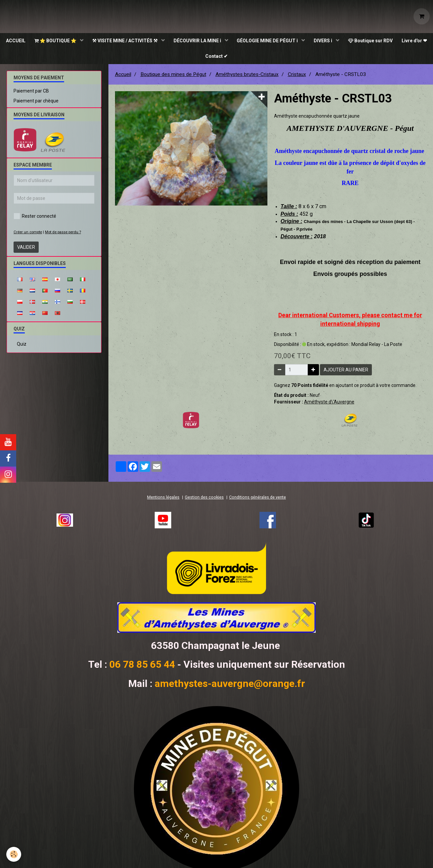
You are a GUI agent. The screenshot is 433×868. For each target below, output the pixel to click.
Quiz (22, 346)
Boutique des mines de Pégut (173, 76)
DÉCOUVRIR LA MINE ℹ (215, 41)
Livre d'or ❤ (200, 58)
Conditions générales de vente (257, 499)
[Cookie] (14, 854)
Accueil (123, 76)
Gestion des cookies (204, 499)
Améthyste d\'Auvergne (329, 404)
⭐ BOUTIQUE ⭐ (71, 41)
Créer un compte (28, 234)
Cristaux (297, 76)
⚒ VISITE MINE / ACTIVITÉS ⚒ (142, 41)
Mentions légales (163, 499)
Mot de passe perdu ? (63, 234)
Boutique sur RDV (391, 41)
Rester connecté (35, 218)
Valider (26, 249)
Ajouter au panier (346, 372)
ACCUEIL (30, 41)
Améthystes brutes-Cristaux (247, 76)
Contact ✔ (234, 58)
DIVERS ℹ (343, 41)
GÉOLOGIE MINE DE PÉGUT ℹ (286, 41)
